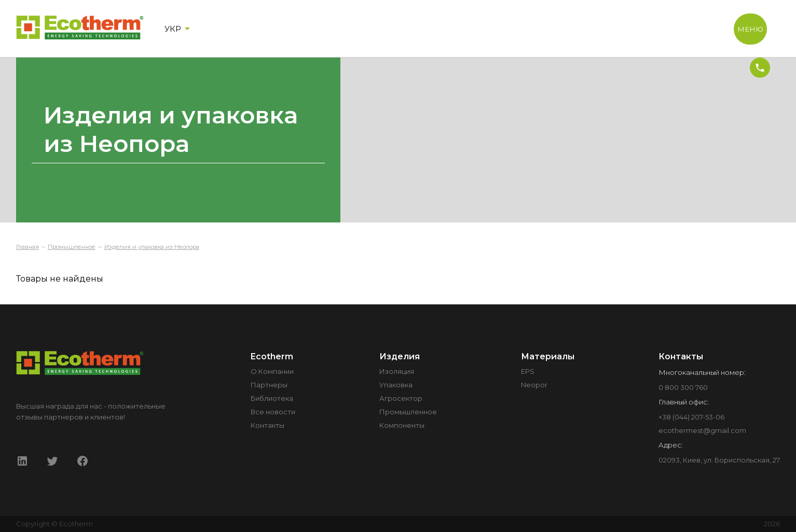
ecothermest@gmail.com (702, 430)
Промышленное (72, 247)
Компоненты (402, 425)
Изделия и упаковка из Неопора (152, 247)
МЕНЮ (750, 29)
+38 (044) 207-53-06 (691, 417)
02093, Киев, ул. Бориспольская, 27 (719, 460)
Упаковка (396, 385)
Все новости (273, 412)
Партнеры (269, 385)
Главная (28, 247)
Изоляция (397, 371)
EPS (528, 371)
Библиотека (272, 398)
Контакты (267, 425)
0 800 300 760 (683, 387)
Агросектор (401, 398)
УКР (179, 29)
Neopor (534, 385)
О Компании (272, 371)
